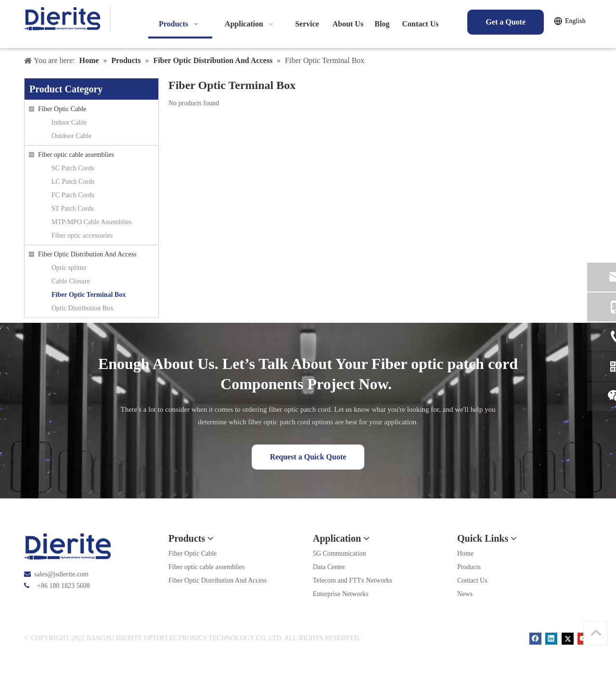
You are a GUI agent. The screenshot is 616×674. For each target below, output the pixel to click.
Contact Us (472, 580)
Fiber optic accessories (82, 235)
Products (469, 567)
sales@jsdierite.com (61, 574)
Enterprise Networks (340, 594)
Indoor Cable (69, 122)
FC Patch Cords (73, 195)
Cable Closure (71, 281)
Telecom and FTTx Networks (353, 580)
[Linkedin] (552, 638)
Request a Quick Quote (308, 457)
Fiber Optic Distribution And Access (87, 254)
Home (465, 553)
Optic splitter (69, 268)
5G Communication (340, 553)
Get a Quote (506, 22)
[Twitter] (569, 638)
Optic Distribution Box (83, 308)
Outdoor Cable (71, 136)
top (596, 633)
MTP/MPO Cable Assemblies (91, 222)
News (465, 594)
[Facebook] (536, 638)
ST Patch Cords (73, 209)
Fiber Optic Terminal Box (89, 295)
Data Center (329, 567)
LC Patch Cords (73, 182)
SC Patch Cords (73, 168)
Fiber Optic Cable (62, 109)
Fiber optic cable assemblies (76, 155)
